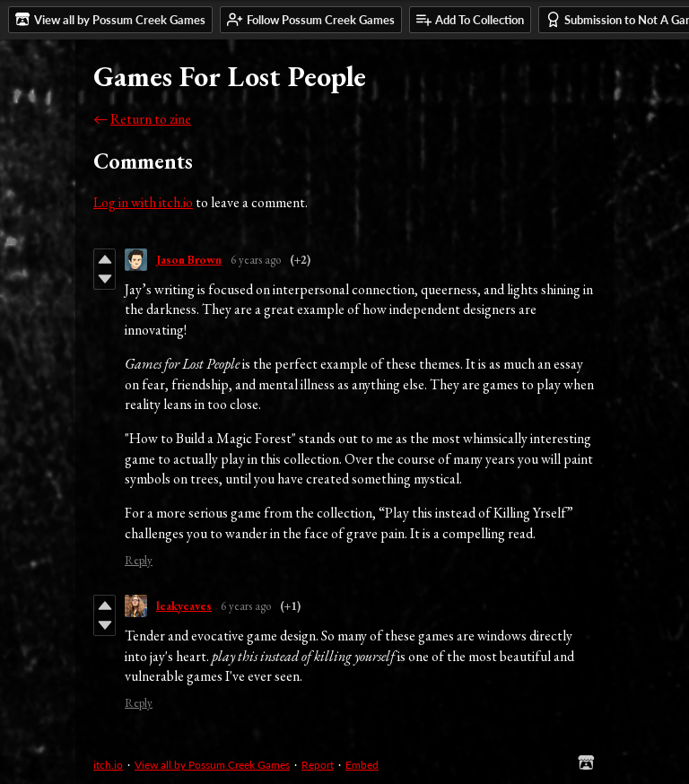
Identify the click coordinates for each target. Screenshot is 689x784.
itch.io (108, 765)
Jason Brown (189, 260)
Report (318, 765)
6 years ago (256, 260)
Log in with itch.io (143, 202)
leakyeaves (184, 606)
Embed (362, 765)
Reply (139, 560)
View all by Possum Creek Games (212, 765)
